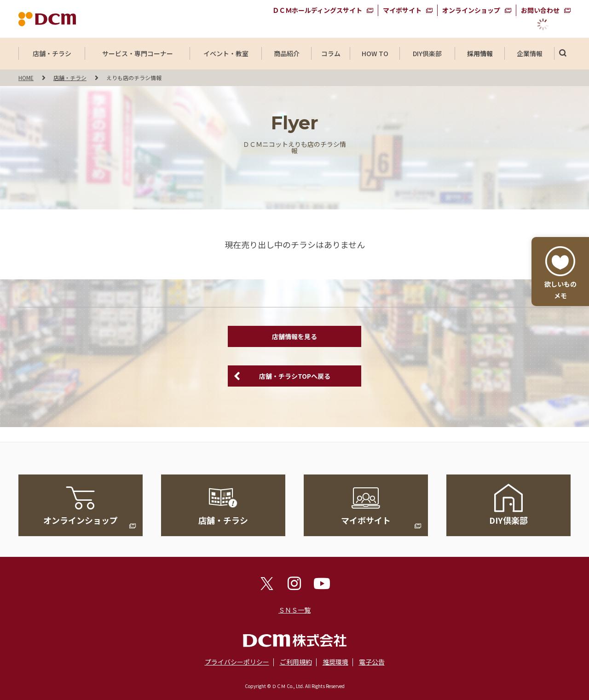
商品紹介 (287, 53)
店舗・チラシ (52, 53)
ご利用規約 (296, 662)
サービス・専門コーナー (138, 53)
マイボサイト (402, 10)
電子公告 (372, 662)
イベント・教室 (226, 53)
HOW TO (375, 53)
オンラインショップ (471, 10)
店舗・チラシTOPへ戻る (295, 376)
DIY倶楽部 (427, 53)
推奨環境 (335, 662)
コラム (331, 53)
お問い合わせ (540, 10)
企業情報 (530, 53)
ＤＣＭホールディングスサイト (317, 10)
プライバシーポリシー (237, 662)
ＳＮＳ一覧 (294, 610)
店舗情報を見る (294, 336)
